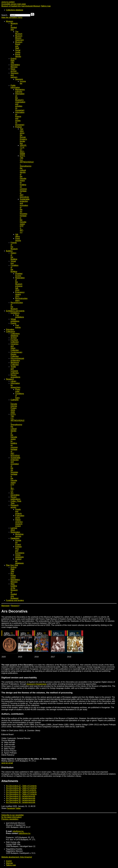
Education (10, 329)
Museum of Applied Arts (11, 6)
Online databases (19, 556)
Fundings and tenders (15, 600)
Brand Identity (18, 55)
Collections (10, 332)
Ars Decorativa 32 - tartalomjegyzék (21, 796)
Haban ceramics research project (19, 523)
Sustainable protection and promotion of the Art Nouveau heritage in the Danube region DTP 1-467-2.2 (25, 216)
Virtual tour (13, 262)
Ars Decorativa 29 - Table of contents (21, 790)
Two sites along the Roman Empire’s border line (23, 136)
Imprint (9, 861)
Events (13, 323)
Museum (10, 21)
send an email (7, 763)
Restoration (15, 532)
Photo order (18, 390)
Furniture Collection (15, 341)
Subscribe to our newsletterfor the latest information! (13, 816)
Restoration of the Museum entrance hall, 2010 (20, 284)
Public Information (15, 86)
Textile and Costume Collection (15, 370)
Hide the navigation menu (12, 17)
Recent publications (15, 498)
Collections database (15, 10)
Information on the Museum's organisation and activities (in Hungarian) (20, 102)
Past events (18, 326)
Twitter (18, 808)
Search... (5, 15)
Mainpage (5, 606)
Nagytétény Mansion (15, 66)
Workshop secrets (19, 535)
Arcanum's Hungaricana (36, 684)
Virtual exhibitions (15, 320)
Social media (18, 51)
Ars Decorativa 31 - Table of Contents (21, 794)
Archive (14, 338)
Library (13, 381)
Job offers (18, 235)
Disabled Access (19, 275)
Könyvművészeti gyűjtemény (17, 359)
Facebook (11, 808)
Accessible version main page (14, 4)
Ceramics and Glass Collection (15, 347)
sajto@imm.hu (24, 833)
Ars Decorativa (15, 494)
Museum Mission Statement (19, 38)
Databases (15, 538)
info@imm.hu (18, 831)
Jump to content (8, 2)
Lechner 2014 (14, 529)
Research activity (15, 506)
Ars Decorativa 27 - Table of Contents (21, 786)
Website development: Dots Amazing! (17, 857)
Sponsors (19, 79)
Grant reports (18, 239)
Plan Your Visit (12, 565)
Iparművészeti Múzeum (31, 6)
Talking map (46, 6)
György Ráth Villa (14, 61)
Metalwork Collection (15, 364)
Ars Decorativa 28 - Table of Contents (21, 788)
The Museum (19, 33)
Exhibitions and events (15, 311)
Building (9, 251)
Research (10, 379)
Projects (19, 127)
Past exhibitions (20, 316)
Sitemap (9, 863)
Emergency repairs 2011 (20, 294)
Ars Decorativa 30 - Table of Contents (21, 792)
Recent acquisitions (15, 376)
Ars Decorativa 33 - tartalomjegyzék (21, 798)
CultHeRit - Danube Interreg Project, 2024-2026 (15, 406)
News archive (14, 70)
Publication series (20, 517)
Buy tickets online (13, 576)
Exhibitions (15, 313)
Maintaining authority (20, 91)
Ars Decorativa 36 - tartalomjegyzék (21, 802)
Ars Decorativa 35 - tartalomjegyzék (21, 800)
